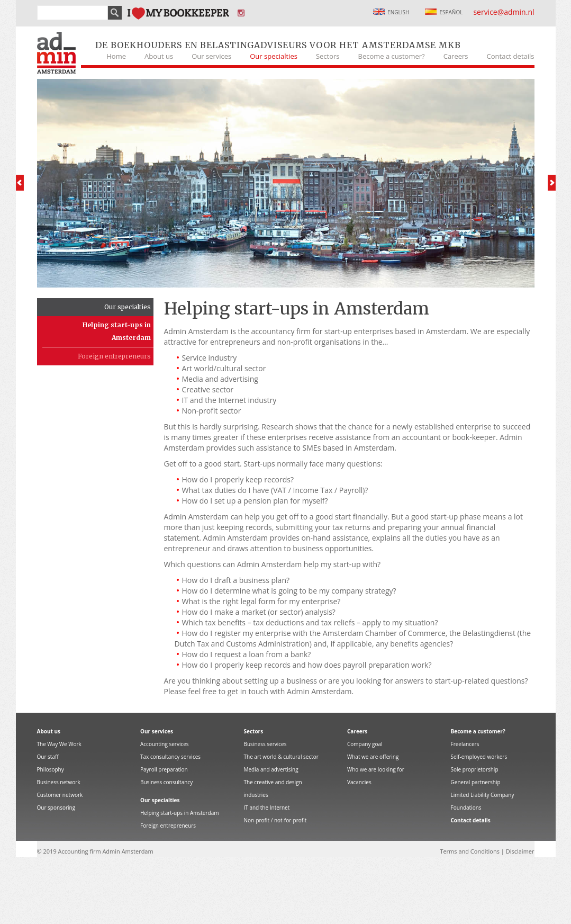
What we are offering (373, 757)
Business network (59, 782)
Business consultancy (166, 782)
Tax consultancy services (170, 757)
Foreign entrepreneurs (114, 356)
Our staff (48, 757)
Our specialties (274, 56)
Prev (20, 183)
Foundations (466, 808)
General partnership (476, 782)
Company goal (365, 744)
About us (159, 56)
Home (116, 56)
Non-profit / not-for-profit (275, 820)
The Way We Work (59, 744)
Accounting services (165, 744)
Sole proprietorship (475, 769)
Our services (211, 56)
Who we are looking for (376, 769)
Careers (456, 56)
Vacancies (359, 782)
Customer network (60, 795)
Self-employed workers (479, 757)
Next (552, 183)
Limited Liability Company (483, 795)
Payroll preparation (164, 769)
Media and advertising (271, 769)
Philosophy (51, 769)
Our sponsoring (56, 808)
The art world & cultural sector (281, 757)
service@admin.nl (504, 12)
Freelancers (465, 744)
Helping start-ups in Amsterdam (117, 331)
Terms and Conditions (470, 851)
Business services (265, 744)
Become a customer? (392, 56)
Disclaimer (520, 851)
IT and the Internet (267, 808)
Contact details (511, 56)
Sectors (328, 56)
